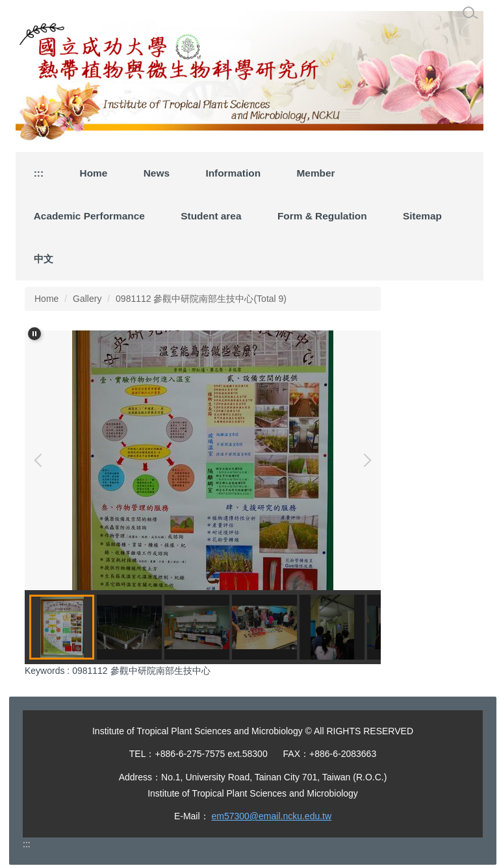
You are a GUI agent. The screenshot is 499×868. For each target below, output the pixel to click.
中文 (44, 259)
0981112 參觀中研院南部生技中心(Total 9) (201, 299)
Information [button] (233, 173)
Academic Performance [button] (89, 216)
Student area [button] (211, 216)
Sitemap (422, 216)
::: (39, 173)
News (157, 173)
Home (94, 173)
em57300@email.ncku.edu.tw (271, 816)
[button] (34, 334)
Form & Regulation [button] (322, 216)
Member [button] (316, 173)
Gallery (87, 299)
